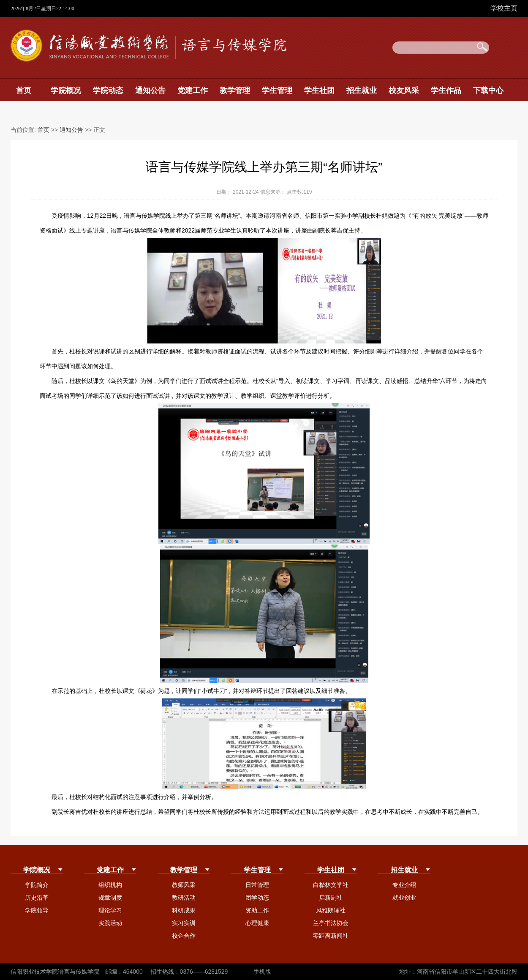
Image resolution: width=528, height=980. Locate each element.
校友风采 (404, 90)
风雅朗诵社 (331, 910)
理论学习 (110, 910)
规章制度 (110, 898)
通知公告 (150, 90)
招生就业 (362, 90)
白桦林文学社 (331, 885)
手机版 (262, 972)
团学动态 (257, 898)
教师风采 (184, 885)
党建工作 (193, 90)
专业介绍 (404, 885)
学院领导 (37, 910)
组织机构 (110, 885)
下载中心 (488, 90)
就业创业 (404, 898)
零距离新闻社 (331, 936)
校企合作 (184, 936)
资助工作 (257, 910)
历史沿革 (37, 898)
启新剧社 (331, 898)
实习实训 (184, 923)
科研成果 (184, 910)
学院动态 (108, 90)
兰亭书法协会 (331, 923)
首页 (24, 90)
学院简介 (37, 885)
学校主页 (504, 8)
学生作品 (446, 90)
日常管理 (257, 885)
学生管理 (277, 90)
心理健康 (257, 923)
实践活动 (110, 923)
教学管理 (235, 90)
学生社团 (319, 90)
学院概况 (66, 90)
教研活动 (184, 898)
